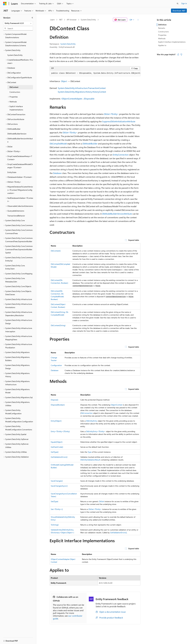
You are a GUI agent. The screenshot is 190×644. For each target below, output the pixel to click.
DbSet (101, 501)
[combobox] (18, 23)
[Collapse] (32, 18)
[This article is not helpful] (181, 54)
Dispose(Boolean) (58, 405)
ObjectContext (117, 405)
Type (90, 452)
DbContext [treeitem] (14, 87)
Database (57, 173)
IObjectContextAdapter (72, 99)
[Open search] (178, 4)
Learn (52, 20)
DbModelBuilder (90, 144)
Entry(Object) (56, 421)
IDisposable (89, 99)
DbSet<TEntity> (111, 114)
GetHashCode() (57, 447)
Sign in (184, 3)
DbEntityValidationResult (90, 460)
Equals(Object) (57, 442)
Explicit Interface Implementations (172, 42)
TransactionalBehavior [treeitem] (16, 216)
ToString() (55, 525)
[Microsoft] (5, 4)
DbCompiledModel (58, 144)
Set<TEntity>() (57, 509)
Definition (162, 25)
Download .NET (179, 11)
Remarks (162, 28)
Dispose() (54, 400)
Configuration (56, 365)
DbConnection (87, 413)
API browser (72, 20)
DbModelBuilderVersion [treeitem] (17, 134)
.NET (61, 20)
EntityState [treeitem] (12, 172)
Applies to (162, 45)
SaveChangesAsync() (59, 486)
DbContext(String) (58, 325)
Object (64, 81)
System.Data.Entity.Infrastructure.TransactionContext (82, 88)
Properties (162, 35)
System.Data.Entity (88, 20)
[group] (95, 73)
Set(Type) (54, 501)
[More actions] (138, 20)
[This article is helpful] (178, 54)
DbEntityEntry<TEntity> (96, 431)
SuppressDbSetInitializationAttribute (119, 121)
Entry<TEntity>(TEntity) (60, 431)
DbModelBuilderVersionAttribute (117, 214)
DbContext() (56, 251)
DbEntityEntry (92, 421)
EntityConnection (121, 155)
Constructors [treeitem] (15, 92)
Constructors (163, 32)
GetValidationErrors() (59, 457)
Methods (162, 38)
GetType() (55, 452)
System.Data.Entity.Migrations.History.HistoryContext (82, 92)
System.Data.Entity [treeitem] (15, 55)
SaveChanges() (57, 481)
